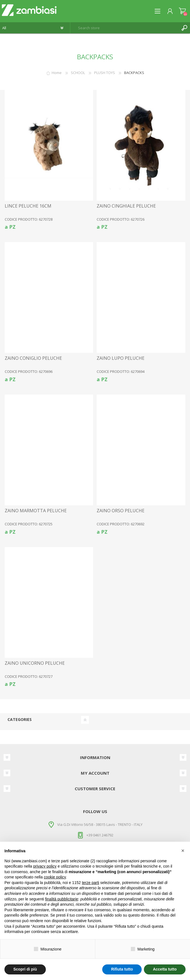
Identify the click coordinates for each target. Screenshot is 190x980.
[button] (183, 851)
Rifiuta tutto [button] (122, 969)
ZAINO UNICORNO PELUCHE (35, 663)
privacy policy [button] (45, 866)
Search (184, 28)
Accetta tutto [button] (165, 969)
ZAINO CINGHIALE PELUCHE (126, 206)
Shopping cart (182, 11)
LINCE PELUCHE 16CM (28, 206)
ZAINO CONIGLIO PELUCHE (33, 358)
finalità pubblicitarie (62, 899)
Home (57, 73)
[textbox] (125, 28)
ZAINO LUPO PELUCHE (121, 358)
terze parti (91, 883)
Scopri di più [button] (25, 969)
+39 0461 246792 (100, 835)
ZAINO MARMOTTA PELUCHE (36, 511)
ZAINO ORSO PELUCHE (121, 511)
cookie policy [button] (55, 877)
